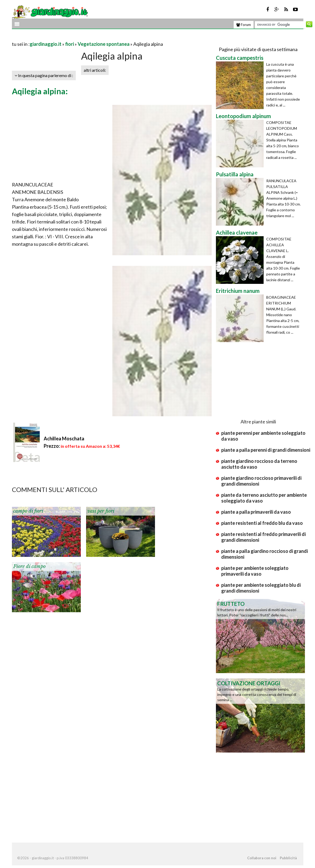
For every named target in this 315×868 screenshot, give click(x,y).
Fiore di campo (29, 566)
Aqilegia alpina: (40, 91)
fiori (70, 44)
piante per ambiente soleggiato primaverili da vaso (255, 571)
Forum (244, 25)
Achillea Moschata (64, 439)
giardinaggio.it (46, 44)
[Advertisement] (74, 37)
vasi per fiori (101, 511)
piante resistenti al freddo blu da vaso (262, 523)
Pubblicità (288, 858)
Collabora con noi (262, 858)
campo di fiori (28, 511)
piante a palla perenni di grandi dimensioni (266, 450)
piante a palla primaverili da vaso (256, 512)
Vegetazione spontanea (104, 44)
